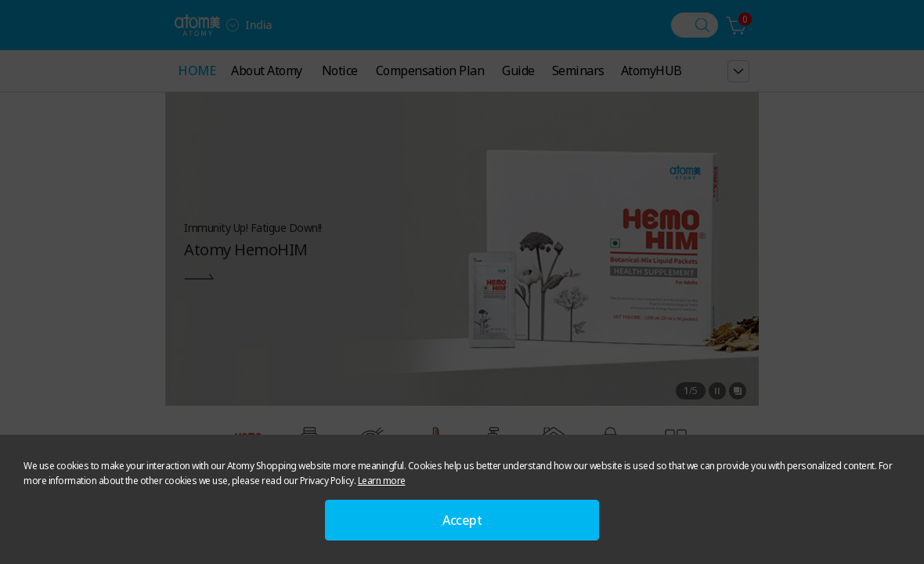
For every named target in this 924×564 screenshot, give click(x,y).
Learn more (382, 481)
